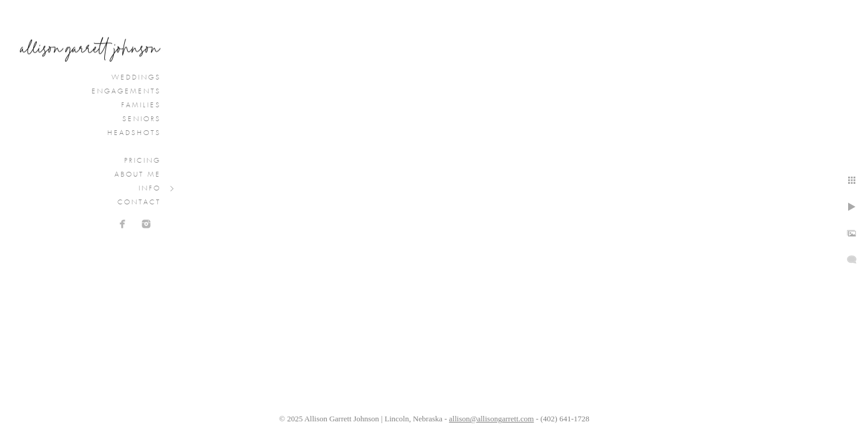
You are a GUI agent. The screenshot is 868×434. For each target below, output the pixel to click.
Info (150, 189)
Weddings (136, 78)
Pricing (143, 161)
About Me (138, 175)
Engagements (126, 92)
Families (141, 105)
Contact (139, 203)
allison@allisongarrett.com (492, 419)
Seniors (142, 119)
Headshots (134, 133)
